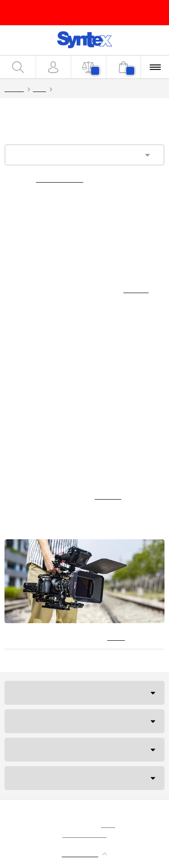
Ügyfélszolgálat (43, 693)
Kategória (46, 155)
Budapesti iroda (42, 749)
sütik (108, 824)
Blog (39, 88)
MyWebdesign (85, 834)
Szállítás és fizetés (47, 721)
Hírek (116, 637)
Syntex (14, 88)
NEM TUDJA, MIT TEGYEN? (53, 778)
